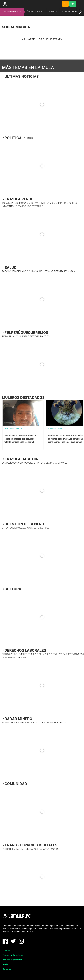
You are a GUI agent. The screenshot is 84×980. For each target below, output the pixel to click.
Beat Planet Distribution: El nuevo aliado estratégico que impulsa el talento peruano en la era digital (20, 439)
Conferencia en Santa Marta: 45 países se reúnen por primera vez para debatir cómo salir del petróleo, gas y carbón (66, 439)
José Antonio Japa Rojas (14, 429)
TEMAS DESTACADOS (12, 12)
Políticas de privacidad (12, 960)
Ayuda (5, 964)
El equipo (7, 950)
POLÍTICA (53, 12)
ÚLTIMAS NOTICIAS (35, 12)
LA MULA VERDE (70, 12)
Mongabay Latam (55, 429)
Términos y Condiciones (13, 955)
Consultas (7, 969)
